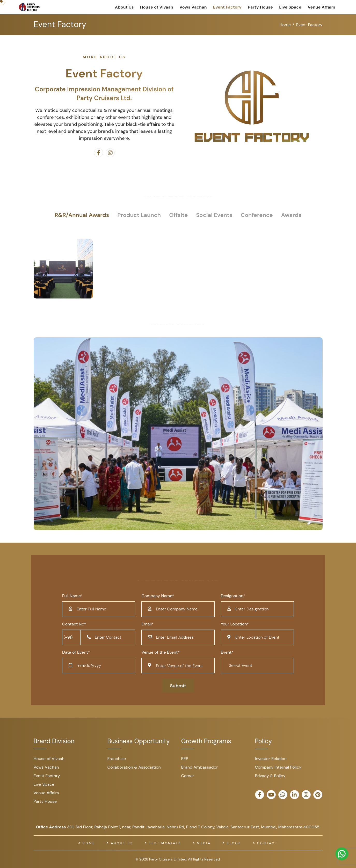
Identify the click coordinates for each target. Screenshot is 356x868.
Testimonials (165, 843)
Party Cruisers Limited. (168, 859)
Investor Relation (271, 759)
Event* (227, 652)
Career (188, 776)
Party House (260, 7)
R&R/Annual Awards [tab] (82, 215)
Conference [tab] (257, 215)
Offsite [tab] (178, 215)
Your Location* (235, 624)
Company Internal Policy (278, 767)
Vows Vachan (193, 7)
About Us (124, 7)
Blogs (234, 843)
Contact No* (74, 624)
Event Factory (227, 7)
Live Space (290, 7)
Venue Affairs (321, 7)
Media (204, 843)
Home (285, 25)
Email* (147, 624)
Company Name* (158, 596)
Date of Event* (76, 652)
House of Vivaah (157, 7)
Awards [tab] (291, 215)
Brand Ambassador (200, 767)
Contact (267, 843)
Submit (178, 686)
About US (122, 843)
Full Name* (72, 596)
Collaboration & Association (134, 767)
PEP (185, 759)
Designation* (233, 596)
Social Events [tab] (214, 215)
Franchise (117, 759)
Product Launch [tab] (139, 215)
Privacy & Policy (270, 776)
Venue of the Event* (161, 652)
